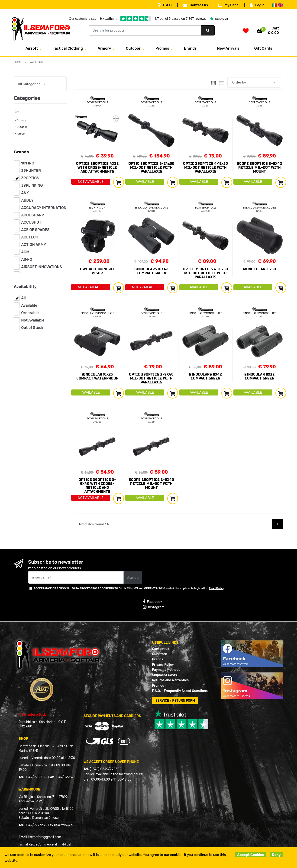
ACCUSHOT (31, 222)
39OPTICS (30, 178)
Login (257, 5)
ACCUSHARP (33, 215)
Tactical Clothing (68, 48)
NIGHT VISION (97, 208)
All (23, 298)
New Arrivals (228, 48)
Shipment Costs (164, 675)
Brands (190, 48)
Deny (276, 855)
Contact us (195, 5)
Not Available (33, 320)
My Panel (229, 5)
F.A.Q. (165, 5)
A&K (25, 193)
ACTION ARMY (34, 245)
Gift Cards (263, 48)
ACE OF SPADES (35, 230)
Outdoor (133, 48)
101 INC (28, 163)
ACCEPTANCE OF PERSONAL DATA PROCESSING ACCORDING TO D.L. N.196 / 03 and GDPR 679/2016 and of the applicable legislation (129, 588)
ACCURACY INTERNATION (44, 208)
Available (29, 305)
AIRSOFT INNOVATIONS (42, 267)
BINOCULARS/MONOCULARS (151, 208)
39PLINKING (32, 185)
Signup (132, 577)
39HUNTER (31, 171)
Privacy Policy (163, 665)
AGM (25, 252)
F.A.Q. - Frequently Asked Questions (180, 691)
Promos (162, 48)
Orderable (30, 313)
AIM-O (27, 259)
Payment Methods (166, 670)
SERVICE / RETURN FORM (175, 701)
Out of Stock (32, 328)
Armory (104, 48)
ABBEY (27, 200)
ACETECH (30, 237)
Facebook (153, 602)
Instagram (154, 607)
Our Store (159, 654)
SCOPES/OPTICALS (97, 102)
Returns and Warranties (170, 680)
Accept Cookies (251, 855)
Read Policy (217, 588)
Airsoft (32, 48)
